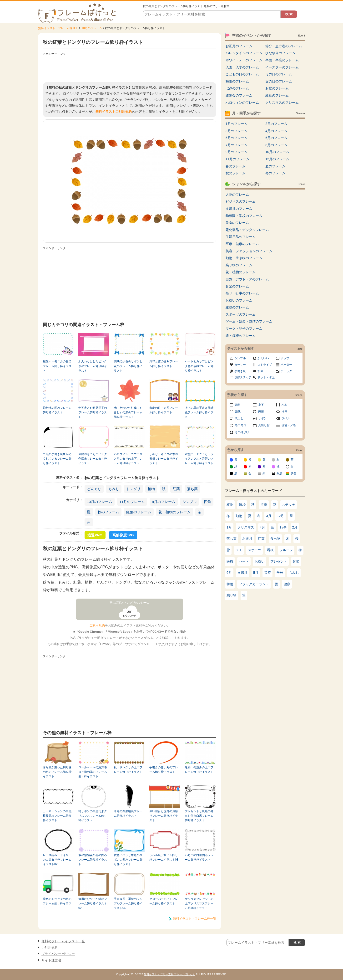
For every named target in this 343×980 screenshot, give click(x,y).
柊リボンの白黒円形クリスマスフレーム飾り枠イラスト (93, 816)
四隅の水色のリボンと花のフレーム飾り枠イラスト (128, 366)
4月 (262, 527)
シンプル (190, 502)
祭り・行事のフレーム (242, 293)
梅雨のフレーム (237, 81)
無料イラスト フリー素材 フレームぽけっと (169, 974)
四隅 (238, 412)
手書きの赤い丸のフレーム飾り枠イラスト (164, 770)
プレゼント (279, 561)
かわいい (263, 358)
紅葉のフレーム (139, 512)
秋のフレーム (108, 512)
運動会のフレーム (239, 95)
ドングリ (133, 489)
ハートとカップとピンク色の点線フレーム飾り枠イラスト (199, 366)
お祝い (260, 561)
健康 (287, 584)
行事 (283, 527)
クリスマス (246, 527)
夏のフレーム (275, 166)
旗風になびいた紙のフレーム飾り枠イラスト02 (93, 904)
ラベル (286, 418)
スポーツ (255, 550)
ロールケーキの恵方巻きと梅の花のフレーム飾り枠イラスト (93, 772)
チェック (286, 371)
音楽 (296, 561)
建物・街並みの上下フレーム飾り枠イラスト (199, 770)
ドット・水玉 (266, 377)
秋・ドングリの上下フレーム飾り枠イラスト (128, 770)
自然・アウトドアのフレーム (247, 279)
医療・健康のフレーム (242, 244)
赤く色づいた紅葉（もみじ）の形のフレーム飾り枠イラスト (128, 413)
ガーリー (240, 365)
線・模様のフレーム (241, 336)
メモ (239, 550)
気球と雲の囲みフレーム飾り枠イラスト (164, 364)
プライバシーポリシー (58, 954)
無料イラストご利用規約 (114, 112)
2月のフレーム (276, 124)
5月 (256, 573)
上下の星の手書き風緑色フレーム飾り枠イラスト (199, 413)
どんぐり (94, 489)
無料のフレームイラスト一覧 (63, 941)
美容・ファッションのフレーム (249, 251)
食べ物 (275, 539)
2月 (295, 527)
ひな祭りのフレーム (280, 53)
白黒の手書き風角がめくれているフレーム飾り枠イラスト (57, 459)
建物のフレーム (237, 307)
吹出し (239, 418)
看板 (270, 550)
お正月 (247, 539)
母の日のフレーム (279, 74)
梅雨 (230, 584)
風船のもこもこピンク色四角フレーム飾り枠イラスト (93, 459)
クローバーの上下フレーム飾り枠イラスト (164, 901)
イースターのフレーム (282, 67)
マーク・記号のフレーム (244, 328)
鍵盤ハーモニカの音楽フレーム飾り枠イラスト (57, 366)
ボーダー (286, 365)
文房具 (242, 573)
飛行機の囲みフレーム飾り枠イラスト (57, 410)
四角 (207, 502)
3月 (269, 516)
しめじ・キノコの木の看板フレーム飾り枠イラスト (164, 459)
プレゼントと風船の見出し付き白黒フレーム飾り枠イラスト (199, 816)
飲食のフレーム (237, 223)
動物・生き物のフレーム (244, 258)
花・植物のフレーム (174, 512)
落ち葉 (192, 489)
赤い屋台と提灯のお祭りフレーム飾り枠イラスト (164, 816)
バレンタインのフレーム (244, 53)
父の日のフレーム (279, 81)
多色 (293, 473)
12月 (281, 516)
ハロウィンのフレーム (242, 103)
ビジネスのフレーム (241, 201)
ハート (244, 561)
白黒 (279, 473)
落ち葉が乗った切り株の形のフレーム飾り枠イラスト (57, 772)
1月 (229, 527)
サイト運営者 (51, 960)
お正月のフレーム (239, 46)
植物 (151, 489)
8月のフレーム (276, 145)
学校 (280, 573)
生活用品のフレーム (241, 237)
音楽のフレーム (237, 286)
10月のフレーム (92, 28)
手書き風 (240, 371)
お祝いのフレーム (239, 300)
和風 (260, 371)
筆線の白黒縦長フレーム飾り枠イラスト (128, 813)
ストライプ (265, 365)
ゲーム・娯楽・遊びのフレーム (249, 321)
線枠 (242, 505)
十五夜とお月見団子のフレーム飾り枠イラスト (93, 413)
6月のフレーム (276, 138)
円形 (261, 412)
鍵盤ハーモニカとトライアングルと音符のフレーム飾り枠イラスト (199, 459)
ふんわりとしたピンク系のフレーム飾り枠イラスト (93, 366)
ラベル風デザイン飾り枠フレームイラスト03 (164, 857)
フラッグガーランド (254, 584)
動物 (239, 516)
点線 (264, 505)
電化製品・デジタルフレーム (247, 230)
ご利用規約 (97, 625)
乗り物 (232, 595)
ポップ (285, 358)
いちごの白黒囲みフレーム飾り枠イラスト (199, 857)
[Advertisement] (130, 68)
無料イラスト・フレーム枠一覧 (195, 919)
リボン (262, 418)
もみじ (114, 489)
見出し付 (264, 425)
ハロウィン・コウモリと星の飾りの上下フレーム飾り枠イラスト (128, 459)
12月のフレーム (277, 159)
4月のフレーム (276, 131)
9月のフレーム (164, 502)
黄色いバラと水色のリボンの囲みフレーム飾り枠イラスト (128, 860)
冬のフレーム (275, 173)
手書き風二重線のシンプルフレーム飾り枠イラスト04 (128, 904)
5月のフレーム (237, 138)
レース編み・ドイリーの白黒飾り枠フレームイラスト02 (57, 860)
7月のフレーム (237, 145)
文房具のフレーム (239, 209)
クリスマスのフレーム (282, 103)
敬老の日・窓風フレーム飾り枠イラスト (164, 410)
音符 (267, 573)
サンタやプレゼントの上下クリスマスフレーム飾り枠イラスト (199, 904)
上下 (261, 405)
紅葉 (176, 489)
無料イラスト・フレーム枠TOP (58, 28)
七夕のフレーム (237, 88)
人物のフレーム (237, 195)
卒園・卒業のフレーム (282, 60)
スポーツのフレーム (241, 314)
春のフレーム (236, 166)
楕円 (284, 412)
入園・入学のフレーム (242, 67)
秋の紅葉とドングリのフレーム (130, 603)
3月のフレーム (237, 131)
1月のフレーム (237, 124)
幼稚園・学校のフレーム (244, 216)
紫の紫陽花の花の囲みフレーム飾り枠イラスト (93, 860)
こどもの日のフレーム (242, 74)
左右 (284, 405)
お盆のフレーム (277, 88)
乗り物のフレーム (239, 265)
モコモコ (241, 425)
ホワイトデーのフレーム (244, 60)
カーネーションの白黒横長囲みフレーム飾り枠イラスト (57, 816)
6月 (229, 573)
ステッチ (288, 505)
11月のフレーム (132, 502)
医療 (230, 561)
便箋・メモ (289, 425)
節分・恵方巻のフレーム (284, 46)
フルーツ (286, 550)
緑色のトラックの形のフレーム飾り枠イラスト (57, 904)
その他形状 (242, 432)
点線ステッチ (243, 377)
